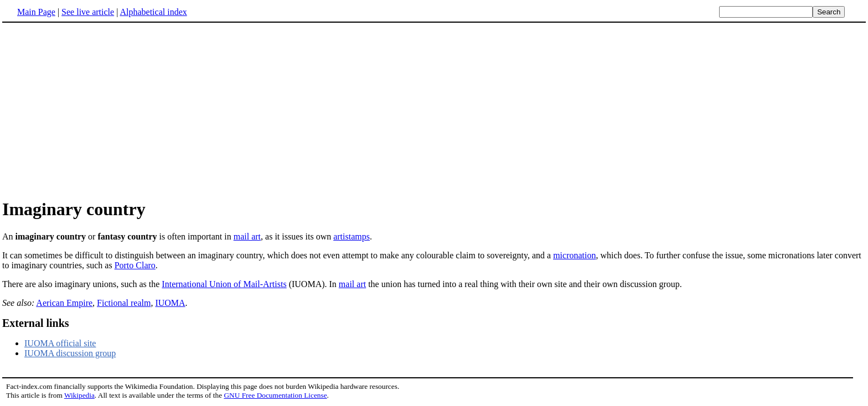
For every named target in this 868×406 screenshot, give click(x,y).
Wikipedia (79, 395)
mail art (247, 236)
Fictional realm (124, 303)
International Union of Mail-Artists (224, 284)
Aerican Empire (64, 303)
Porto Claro (135, 265)
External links (36, 323)
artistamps (352, 236)
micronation (574, 255)
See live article (88, 12)
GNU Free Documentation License (275, 395)
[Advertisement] (434, 110)
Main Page (36, 12)
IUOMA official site (60, 343)
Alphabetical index (153, 12)
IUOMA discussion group (70, 353)
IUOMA (170, 303)
